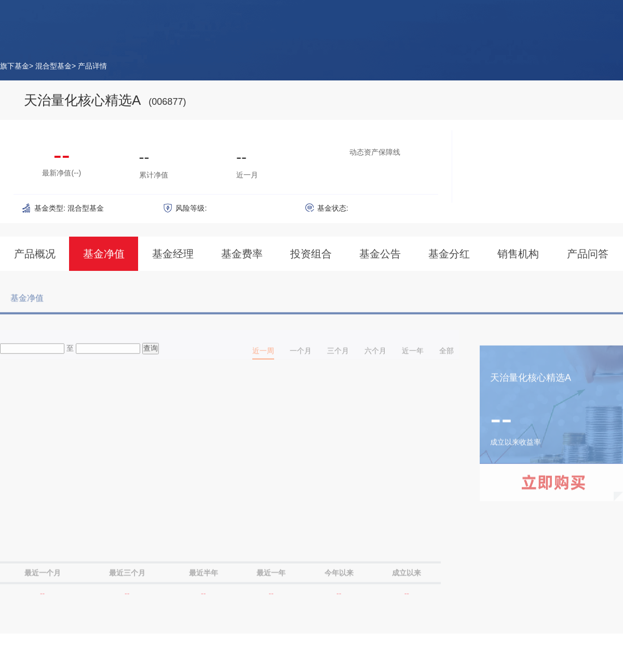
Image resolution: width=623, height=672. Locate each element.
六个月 (375, 355)
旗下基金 (15, 66)
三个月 (338, 355)
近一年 (413, 355)
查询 (151, 352)
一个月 (301, 355)
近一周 (263, 355)
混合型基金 (53, 66)
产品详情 (92, 66)
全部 (446, 355)
